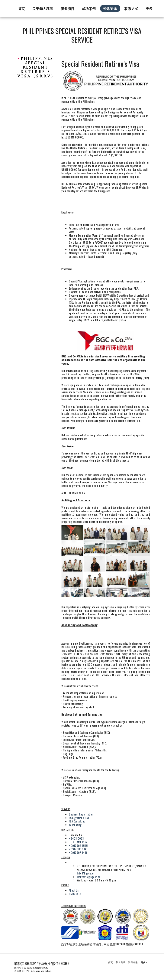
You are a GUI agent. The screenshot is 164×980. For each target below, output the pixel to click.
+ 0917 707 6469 (78, 852)
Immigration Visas (79, 818)
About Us (74, 890)
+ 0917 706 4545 (78, 845)
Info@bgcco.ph (86, 873)
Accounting (75, 825)
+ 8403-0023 (76, 838)
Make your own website (41, 971)
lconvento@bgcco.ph (89, 877)
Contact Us (75, 894)
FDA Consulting (77, 821)
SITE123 (25, 971)
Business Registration (81, 814)
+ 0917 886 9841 (78, 849)
